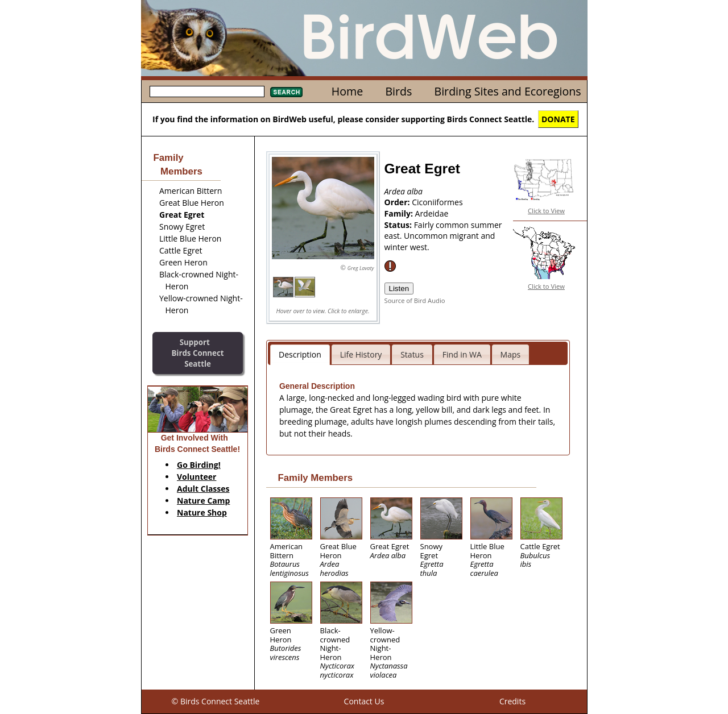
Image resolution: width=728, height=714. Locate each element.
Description (300, 354)
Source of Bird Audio (415, 300)
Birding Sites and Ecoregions (508, 91)
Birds (398, 91)
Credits (512, 701)
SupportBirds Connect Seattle (197, 353)
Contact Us (364, 701)
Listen (399, 288)
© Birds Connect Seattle (216, 701)
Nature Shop (202, 512)
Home (347, 91)
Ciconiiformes (437, 202)
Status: (399, 225)
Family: (400, 213)
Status (412, 354)
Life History (361, 354)
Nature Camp (203, 501)
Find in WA (462, 354)
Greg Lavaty (361, 268)
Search (286, 92)
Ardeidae (432, 213)
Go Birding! (199, 465)
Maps (511, 354)
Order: (398, 202)
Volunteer (197, 477)
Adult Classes (203, 489)
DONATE (558, 119)
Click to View (546, 211)
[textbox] (207, 92)
